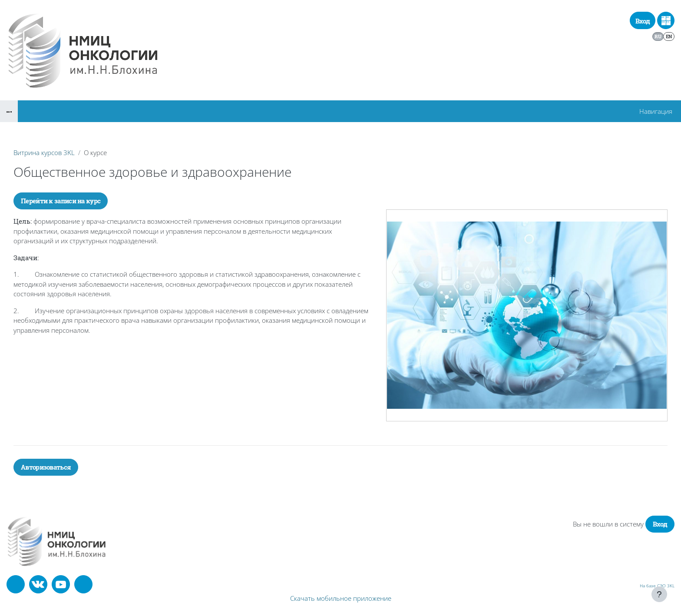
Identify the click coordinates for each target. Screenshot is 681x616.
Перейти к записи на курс (61, 201)
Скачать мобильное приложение (341, 598)
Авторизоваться (46, 467)
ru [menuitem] (658, 36)
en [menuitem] (669, 36)
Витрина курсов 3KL (44, 152)
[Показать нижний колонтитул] (659, 594)
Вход (643, 21)
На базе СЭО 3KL (657, 586)
